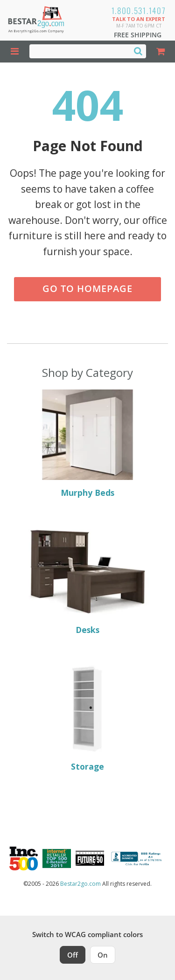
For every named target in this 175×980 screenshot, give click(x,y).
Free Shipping (138, 35)
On (103, 955)
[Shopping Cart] (161, 52)
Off (73, 955)
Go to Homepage (87, 288)
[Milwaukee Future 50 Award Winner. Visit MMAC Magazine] (90, 858)
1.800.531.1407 (139, 10)
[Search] (138, 51)
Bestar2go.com (80, 884)
